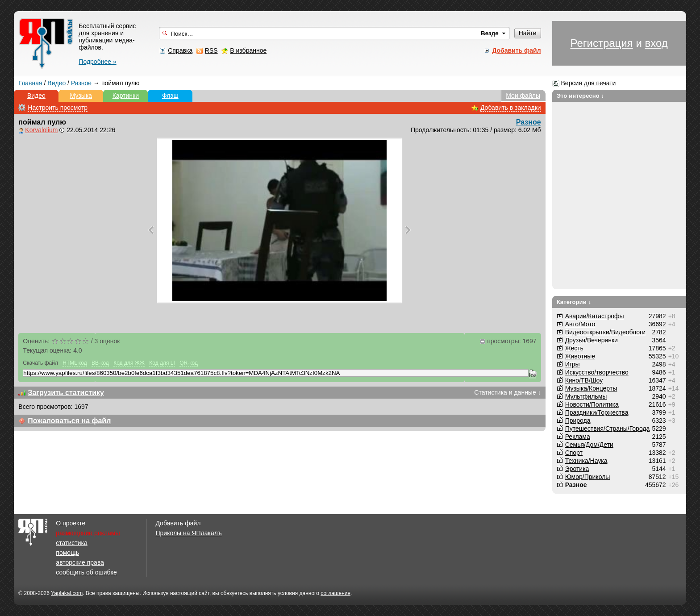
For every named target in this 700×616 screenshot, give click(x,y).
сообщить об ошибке (86, 572)
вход (656, 43)
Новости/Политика (592, 404)
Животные (580, 356)
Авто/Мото (580, 324)
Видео (56, 83)
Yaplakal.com (67, 593)
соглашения (335, 593)
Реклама (578, 437)
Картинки (126, 96)
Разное (81, 83)
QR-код (189, 363)
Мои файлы (523, 96)
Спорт (574, 453)
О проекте (71, 523)
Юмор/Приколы (588, 477)
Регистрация (601, 43)
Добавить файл (178, 523)
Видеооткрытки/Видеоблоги (605, 332)
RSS (211, 50)
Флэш (170, 96)
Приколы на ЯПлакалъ (188, 533)
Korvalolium (41, 130)
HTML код (75, 363)
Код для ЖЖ (129, 363)
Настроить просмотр (58, 108)
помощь (67, 553)
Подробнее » (97, 62)
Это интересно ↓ (581, 96)
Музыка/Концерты (591, 388)
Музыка (81, 96)
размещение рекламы (88, 533)
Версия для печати (589, 83)
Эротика (577, 469)
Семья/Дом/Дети (589, 445)
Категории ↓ (574, 302)
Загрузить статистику (66, 393)
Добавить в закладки (511, 108)
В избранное (248, 50)
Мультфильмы (586, 396)
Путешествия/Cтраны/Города (608, 429)
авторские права (80, 562)
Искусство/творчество (597, 372)
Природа (578, 420)
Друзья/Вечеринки (592, 340)
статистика (71, 543)
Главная (30, 83)
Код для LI (162, 363)
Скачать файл (40, 363)
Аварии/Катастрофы (595, 316)
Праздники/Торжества (597, 412)
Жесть (574, 348)
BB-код (100, 363)
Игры (573, 364)
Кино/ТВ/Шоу (584, 380)
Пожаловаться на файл (69, 421)
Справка (180, 50)
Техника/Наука (586, 461)
